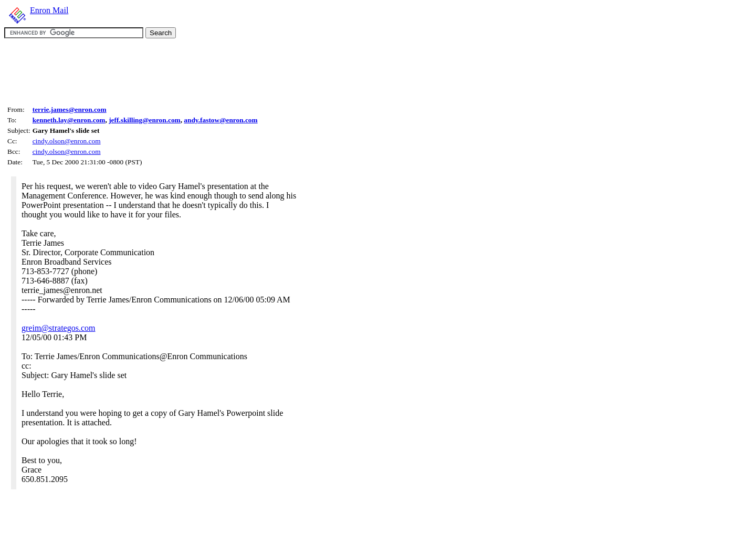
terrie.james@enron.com (70, 109)
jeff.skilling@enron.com (145, 120)
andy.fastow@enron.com (220, 120)
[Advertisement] (195, 70)
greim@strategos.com (58, 328)
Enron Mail (49, 10)
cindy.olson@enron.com (67, 141)
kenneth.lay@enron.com (69, 120)
